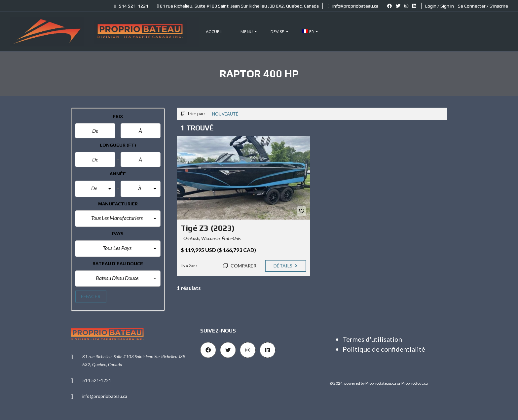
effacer (91, 296)
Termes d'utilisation (372, 339)
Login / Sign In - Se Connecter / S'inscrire (467, 6)
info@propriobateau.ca (353, 6)
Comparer (240, 266)
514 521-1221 (131, 6)
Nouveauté (225, 114)
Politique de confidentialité (384, 349)
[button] (95, 189)
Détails (286, 266)
